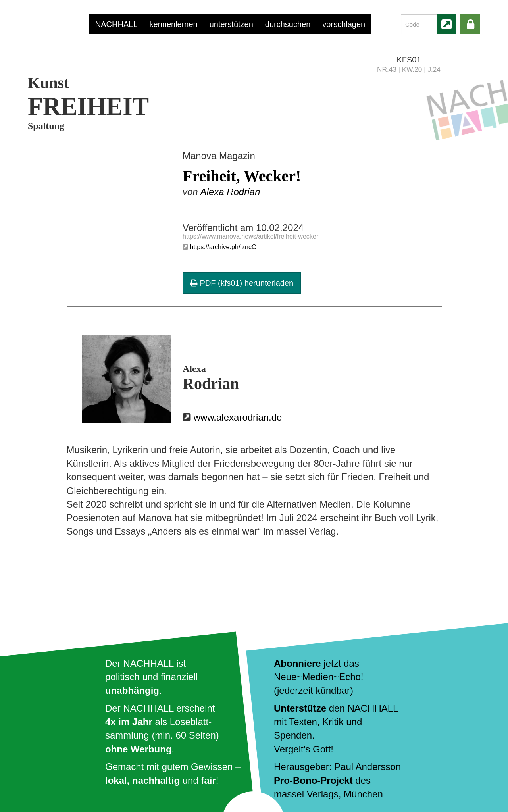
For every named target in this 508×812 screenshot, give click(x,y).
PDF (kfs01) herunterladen (242, 283)
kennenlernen (174, 24)
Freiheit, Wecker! (242, 176)
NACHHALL (116, 24)
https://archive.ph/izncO (223, 247)
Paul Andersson (368, 767)
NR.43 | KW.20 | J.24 (409, 69)
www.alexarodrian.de (238, 417)
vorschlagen (344, 24)
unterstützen (231, 24)
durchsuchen (288, 24)
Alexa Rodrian (230, 192)
